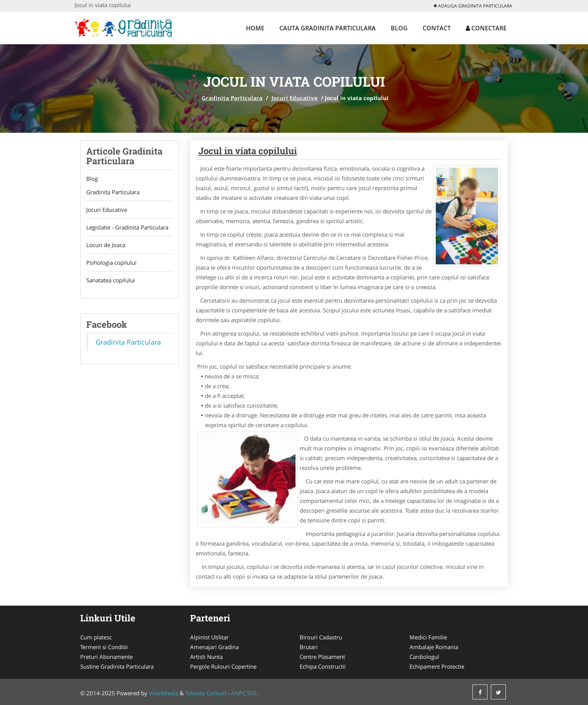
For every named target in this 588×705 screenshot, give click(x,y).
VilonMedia (163, 693)
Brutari (309, 647)
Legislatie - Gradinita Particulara (127, 227)
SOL (252, 693)
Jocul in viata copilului (248, 151)
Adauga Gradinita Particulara (473, 6)
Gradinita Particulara (232, 98)
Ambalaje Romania (434, 647)
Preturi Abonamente (106, 657)
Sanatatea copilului (111, 280)
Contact (437, 28)
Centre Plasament (322, 657)
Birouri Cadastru (321, 637)
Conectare (486, 28)
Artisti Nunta (206, 657)
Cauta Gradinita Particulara (328, 28)
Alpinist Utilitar (209, 637)
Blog (399, 28)
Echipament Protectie (437, 666)
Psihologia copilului (111, 262)
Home (255, 28)
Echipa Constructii (323, 666)
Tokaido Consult (206, 693)
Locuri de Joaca (106, 245)
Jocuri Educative (295, 98)
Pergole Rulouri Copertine (223, 666)
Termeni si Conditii (104, 647)
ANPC (238, 693)
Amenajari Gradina (214, 647)
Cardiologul (424, 657)
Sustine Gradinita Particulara (117, 666)
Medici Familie (428, 637)
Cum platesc (96, 637)
